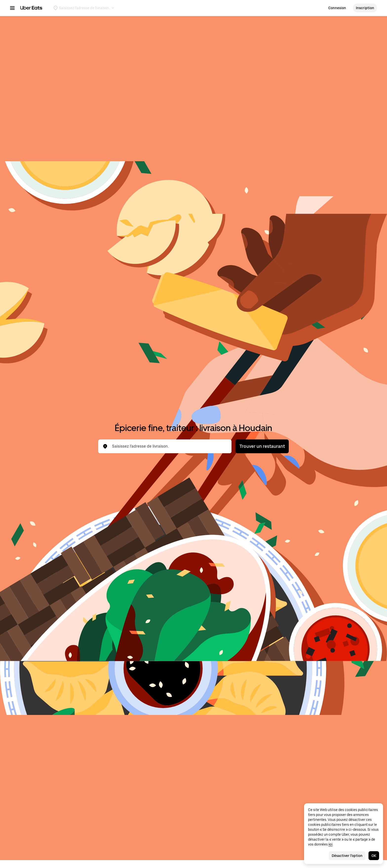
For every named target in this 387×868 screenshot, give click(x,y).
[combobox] (169, 446)
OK (374, 856)
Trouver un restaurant (262, 446)
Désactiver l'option (347, 856)
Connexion (337, 8)
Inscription (365, 8)
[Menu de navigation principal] (12, 8)
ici (330, 844)
